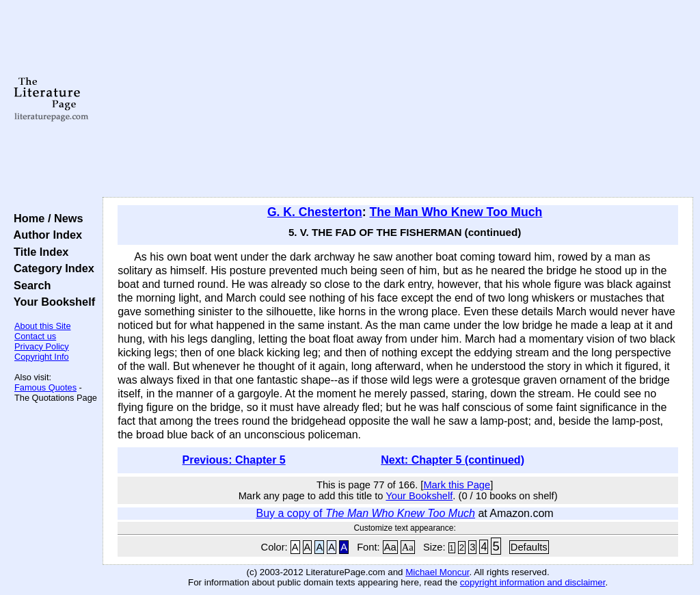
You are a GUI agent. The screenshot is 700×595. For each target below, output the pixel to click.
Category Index (51, 268)
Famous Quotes (45, 387)
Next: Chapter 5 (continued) (453, 460)
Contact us (35, 336)
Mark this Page (457, 485)
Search (29, 285)
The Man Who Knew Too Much (456, 212)
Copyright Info (42, 357)
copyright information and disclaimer (533, 582)
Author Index (45, 235)
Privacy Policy (42, 346)
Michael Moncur (437, 572)
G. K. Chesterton (315, 212)
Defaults (529, 547)
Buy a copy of (366, 513)
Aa (390, 547)
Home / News (45, 218)
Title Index (38, 252)
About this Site (43, 326)
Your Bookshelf (51, 302)
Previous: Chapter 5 (234, 460)
